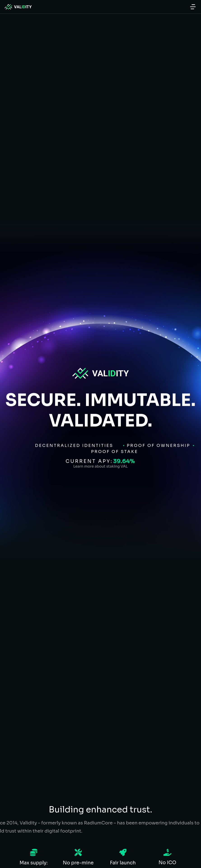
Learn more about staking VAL (101, 451)
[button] (193, 7)
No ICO (167, 863)
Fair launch (123, 863)
